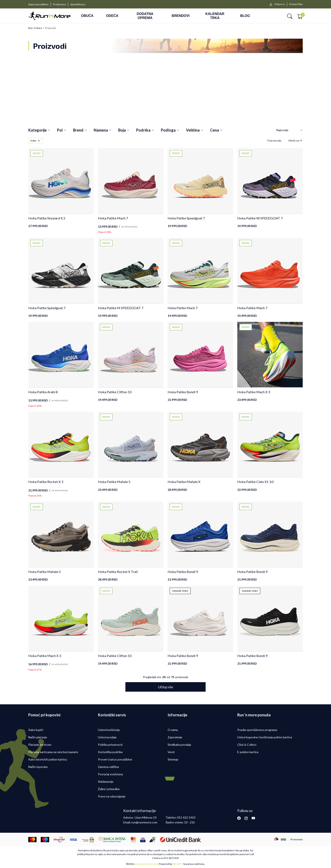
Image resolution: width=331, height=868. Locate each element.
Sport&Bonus (78, 4)
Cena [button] (216, 130)
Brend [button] (80, 130)
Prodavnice (59, 4)
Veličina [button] (195, 130)
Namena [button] (103, 130)
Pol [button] (62, 130)
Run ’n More (35, 28)
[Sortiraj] (290, 130)
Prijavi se (280, 4)
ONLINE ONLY (180, 591)
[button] (290, 16)
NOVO (37, 153)
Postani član (296, 4)
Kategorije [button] (39, 130)
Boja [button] (124, 130)
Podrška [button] (145, 130)
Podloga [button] (170, 130)
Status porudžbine (38, 4)
